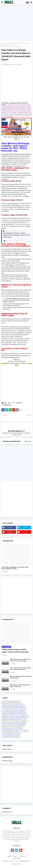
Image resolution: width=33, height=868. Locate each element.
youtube (25, 532)
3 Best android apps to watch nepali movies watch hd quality (15, 651)
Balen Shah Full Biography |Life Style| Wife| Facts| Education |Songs (15, 568)
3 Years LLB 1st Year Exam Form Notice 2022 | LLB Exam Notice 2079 (20, 669)
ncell (9, 403)
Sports (11, 722)
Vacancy (5, 725)
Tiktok (24, 722)
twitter (25, 528)
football (16, 731)
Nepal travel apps (15, 716)
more (22, 731)
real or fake (9, 734)
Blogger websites (7, 705)
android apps (6, 728)
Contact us (22, 856)
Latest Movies (14, 713)
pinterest (10, 532)
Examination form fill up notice (10, 711)
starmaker (17, 734)
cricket (13, 728)
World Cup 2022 (21, 725)
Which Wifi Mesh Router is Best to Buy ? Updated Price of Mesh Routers (20, 660)
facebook (10, 528)
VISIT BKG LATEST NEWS (15, 361)
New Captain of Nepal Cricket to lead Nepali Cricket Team (20, 686)
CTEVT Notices (6, 708)
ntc (13, 403)
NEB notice (5, 716)
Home (3, 43)
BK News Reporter (16, 431)
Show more (28, 441)
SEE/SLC (20, 719)
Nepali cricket (25, 716)
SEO (25, 719)
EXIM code (23, 708)
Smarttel (19, 403)
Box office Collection (19, 705)
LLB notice (5, 713)
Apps (4, 702)
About (15, 856)
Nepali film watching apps (9, 719)
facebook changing (7, 731)
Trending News (10, 43)
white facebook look (8, 737)
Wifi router (12, 725)
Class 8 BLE (15, 708)
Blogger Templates (14, 861)
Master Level (22, 713)
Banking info (17, 702)
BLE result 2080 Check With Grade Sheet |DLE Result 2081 (21, 677)
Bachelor (10, 702)
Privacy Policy (16, 858)
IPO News (22, 711)
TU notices (17, 722)
